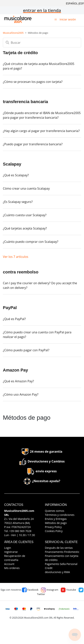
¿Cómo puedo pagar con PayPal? (26, 350)
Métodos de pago (56, 523)
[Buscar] (42, 43)
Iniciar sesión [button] (68, 19)
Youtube (68, 590)
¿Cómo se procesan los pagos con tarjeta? (33, 82)
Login (8, 548)
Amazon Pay (15, 370)
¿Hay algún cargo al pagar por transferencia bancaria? (41, 131)
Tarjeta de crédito (20, 53)
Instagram (50, 590)
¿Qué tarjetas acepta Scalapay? (25, 228)
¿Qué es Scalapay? (16, 175)
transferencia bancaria (25, 102)
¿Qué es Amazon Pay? (18, 381)
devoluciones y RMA (57, 572)
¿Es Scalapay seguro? (18, 202)
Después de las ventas (59, 548)
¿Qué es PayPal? (14, 319)
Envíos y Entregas (56, 519)
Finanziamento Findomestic (62, 552)
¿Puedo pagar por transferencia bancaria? (33, 144)
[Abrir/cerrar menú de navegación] (56, 19)
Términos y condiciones (60, 515)
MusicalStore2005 (13, 33)
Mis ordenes (12, 568)
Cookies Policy (54, 531)
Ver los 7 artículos (16, 257)
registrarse (11, 552)
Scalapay (12, 164)
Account (9, 564)
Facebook (30, 590)
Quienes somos (55, 511)
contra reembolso (21, 272)
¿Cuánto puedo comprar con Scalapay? (31, 242)
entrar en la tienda (42, 10)
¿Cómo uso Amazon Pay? (21, 394)
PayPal (10, 308)
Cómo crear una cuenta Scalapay (26, 188)
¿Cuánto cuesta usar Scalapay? (25, 215)
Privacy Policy (53, 527)
